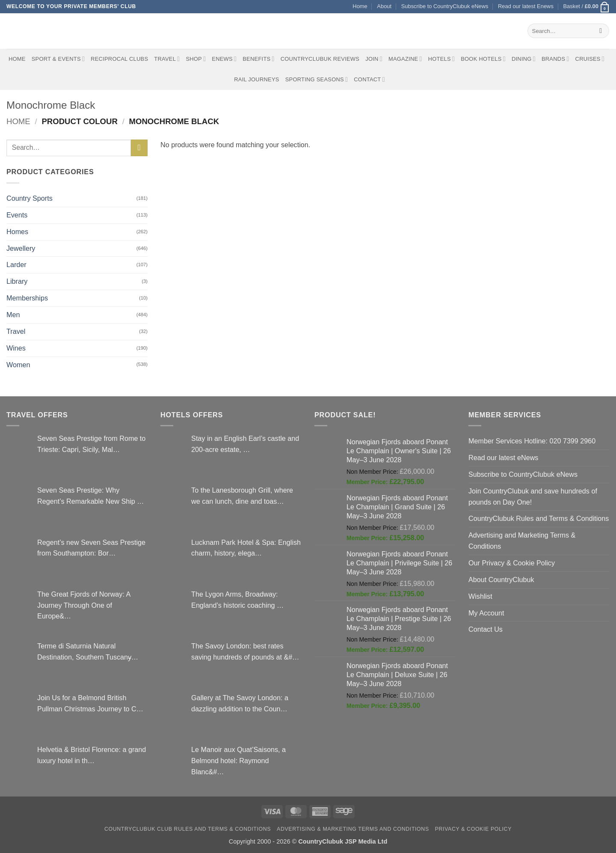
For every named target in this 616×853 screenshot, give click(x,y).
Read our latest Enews (526, 6)
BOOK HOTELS (483, 59)
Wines (16, 348)
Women (18, 365)
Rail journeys (256, 79)
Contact (369, 79)
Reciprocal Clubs (119, 59)
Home (360, 6)
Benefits (258, 59)
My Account (486, 613)
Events (17, 215)
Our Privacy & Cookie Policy (512, 563)
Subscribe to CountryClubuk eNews (445, 6)
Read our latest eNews (503, 458)
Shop (196, 59)
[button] (586, 7)
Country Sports (30, 198)
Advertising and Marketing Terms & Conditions (522, 541)
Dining (524, 59)
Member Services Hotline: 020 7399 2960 (532, 441)
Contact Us (486, 629)
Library (17, 281)
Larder (16, 265)
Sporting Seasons (317, 79)
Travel (167, 59)
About (384, 6)
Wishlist (480, 596)
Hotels (442, 59)
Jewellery (21, 248)
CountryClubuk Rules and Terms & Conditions (539, 518)
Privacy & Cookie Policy (473, 829)
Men (13, 315)
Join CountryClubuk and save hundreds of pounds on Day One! (533, 496)
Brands (555, 59)
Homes (17, 232)
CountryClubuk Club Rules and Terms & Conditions (188, 829)
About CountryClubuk (501, 580)
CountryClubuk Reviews (320, 59)
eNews (224, 59)
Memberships (27, 298)
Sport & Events (58, 59)
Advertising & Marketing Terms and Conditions (353, 829)
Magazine (405, 59)
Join (374, 59)
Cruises (590, 59)
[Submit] (601, 31)
